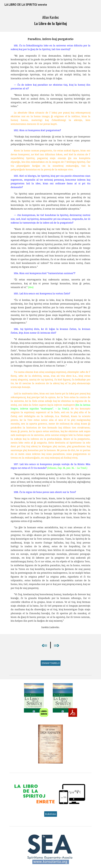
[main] (50, 20)
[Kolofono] (51, 814)
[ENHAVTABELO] (51, 663)
